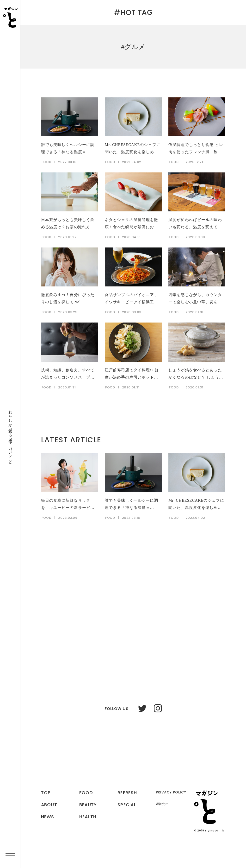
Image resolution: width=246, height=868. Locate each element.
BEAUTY (88, 805)
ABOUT (49, 805)
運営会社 (162, 804)
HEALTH (88, 817)
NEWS (48, 817)
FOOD (86, 793)
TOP (46, 793)
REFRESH (127, 793)
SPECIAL (127, 805)
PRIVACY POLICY (171, 792)
